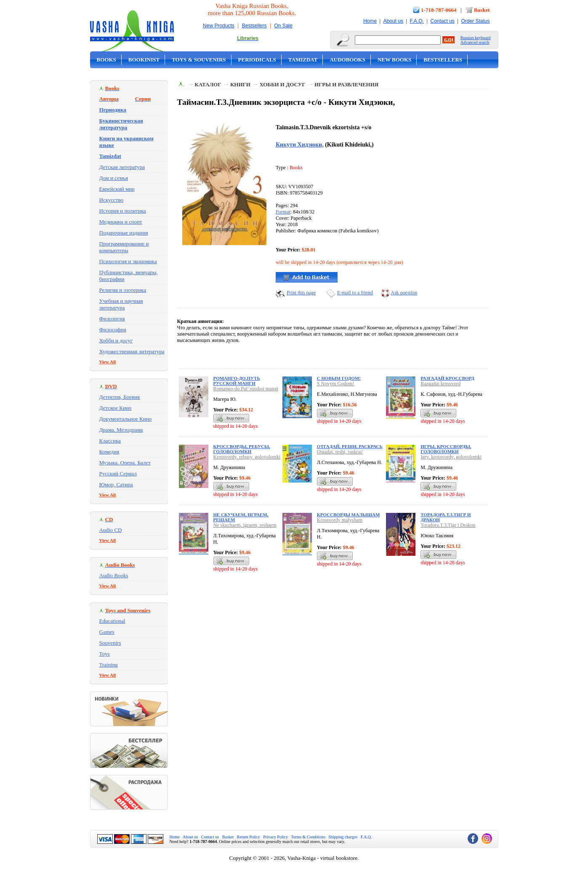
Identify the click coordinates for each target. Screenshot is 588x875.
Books (106, 60)
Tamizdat (303, 60)
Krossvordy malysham (340, 520)
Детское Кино (116, 408)
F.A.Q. (417, 21)
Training (109, 665)
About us (393, 21)
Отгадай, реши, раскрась (350, 446)
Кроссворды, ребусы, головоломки (242, 449)
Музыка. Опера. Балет (125, 463)
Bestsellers (254, 26)
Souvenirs (110, 643)
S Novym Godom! (336, 384)
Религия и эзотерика (123, 290)
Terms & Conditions (308, 837)
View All (108, 362)
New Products (219, 26)
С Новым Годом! (339, 378)
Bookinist (144, 60)
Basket (482, 10)
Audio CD (111, 530)
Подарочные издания (124, 233)
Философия (113, 329)
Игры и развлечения (346, 84)
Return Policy (249, 837)
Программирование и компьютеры (124, 247)
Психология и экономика (128, 261)
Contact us (442, 21)
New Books (394, 60)
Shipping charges (343, 837)
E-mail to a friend (355, 293)
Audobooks (347, 60)
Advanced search (475, 42)
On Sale (283, 26)
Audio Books (114, 575)
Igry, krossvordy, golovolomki (451, 457)
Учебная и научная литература (121, 304)
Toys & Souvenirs (199, 60)
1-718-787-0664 (439, 10)
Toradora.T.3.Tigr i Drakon (448, 525)
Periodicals (257, 60)
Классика (110, 441)
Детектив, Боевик (120, 397)
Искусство (112, 200)
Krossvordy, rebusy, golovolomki (247, 457)
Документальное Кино (126, 419)
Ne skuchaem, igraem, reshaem (245, 525)
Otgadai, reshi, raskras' (340, 452)
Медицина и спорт (121, 222)
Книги (240, 84)
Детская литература (122, 167)
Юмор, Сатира (116, 484)
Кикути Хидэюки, (300, 144)
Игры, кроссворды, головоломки (446, 449)
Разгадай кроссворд (447, 378)
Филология (112, 319)
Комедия (109, 452)
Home (370, 21)
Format (283, 212)
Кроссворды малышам (349, 515)
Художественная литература (132, 351)
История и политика (123, 211)
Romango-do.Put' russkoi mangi (246, 389)
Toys (105, 654)
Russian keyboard (475, 38)
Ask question (404, 293)
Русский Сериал (118, 474)
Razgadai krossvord (440, 384)
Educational (112, 621)
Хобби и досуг (116, 340)
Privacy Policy (275, 837)
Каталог (208, 84)
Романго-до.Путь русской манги (237, 381)
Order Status (475, 21)
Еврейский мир (117, 189)
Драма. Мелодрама (121, 430)
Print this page (301, 293)
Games (107, 632)
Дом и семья (114, 178)
